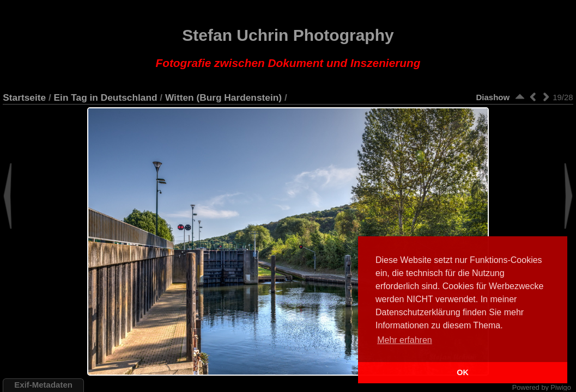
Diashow (493, 97)
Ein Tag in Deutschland (106, 97)
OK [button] (463, 372)
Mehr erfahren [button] (405, 340)
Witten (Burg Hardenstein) (223, 97)
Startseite (24, 97)
